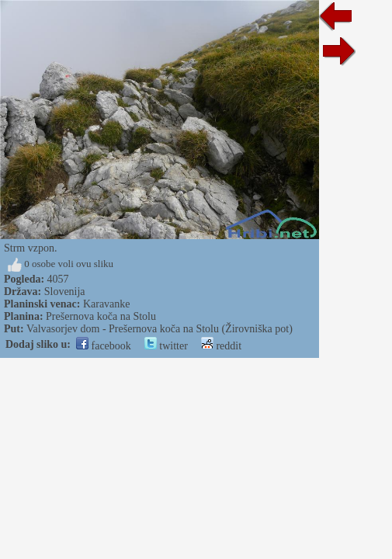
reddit (221, 346)
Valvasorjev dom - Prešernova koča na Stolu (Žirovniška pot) (160, 329)
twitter (166, 346)
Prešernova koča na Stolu (101, 316)
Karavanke (107, 304)
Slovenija (65, 292)
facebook (104, 346)
